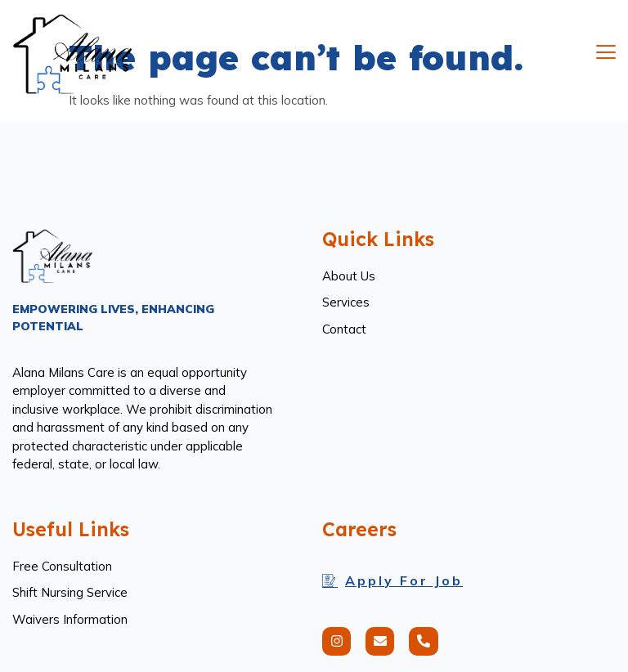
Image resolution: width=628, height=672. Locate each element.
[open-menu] (606, 54)
